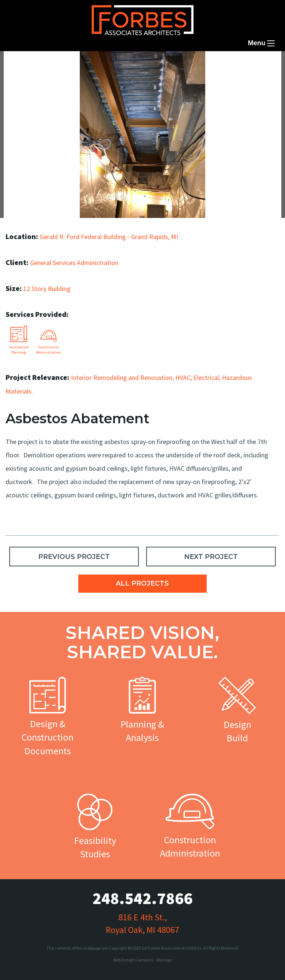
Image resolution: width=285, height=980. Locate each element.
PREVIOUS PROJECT (74, 557)
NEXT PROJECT (211, 557)
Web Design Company (133, 960)
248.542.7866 (142, 898)
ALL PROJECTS (142, 583)
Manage (164, 960)
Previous (28, 107)
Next (261, 107)
